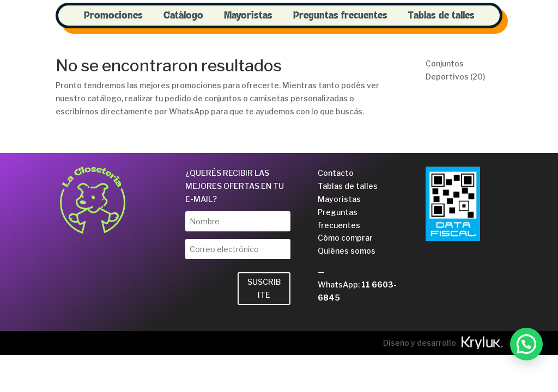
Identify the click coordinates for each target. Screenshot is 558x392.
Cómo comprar (345, 238)
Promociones (113, 16)
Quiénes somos (347, 251)
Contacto (336, 173)
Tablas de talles (441, 16)
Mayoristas (248, 16)
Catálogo (183, 16)
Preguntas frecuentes (340, 16)
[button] (526, 344)
